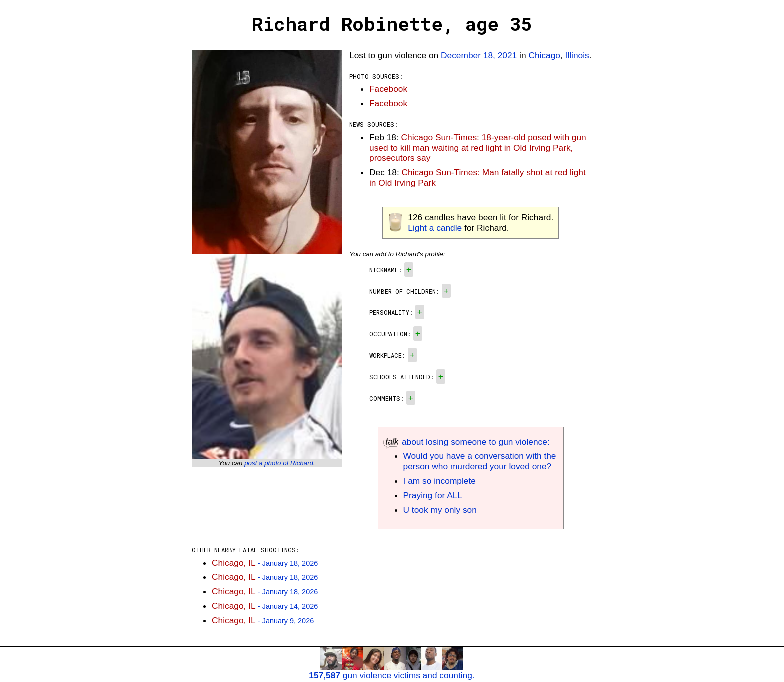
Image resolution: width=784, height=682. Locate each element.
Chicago (544, 55)
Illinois (577, 55)
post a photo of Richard (279, 463)
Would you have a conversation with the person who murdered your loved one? (480, 461)
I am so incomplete (440, 481)
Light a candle (435, 228)
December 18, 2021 (479, 55)
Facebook (388, 89)
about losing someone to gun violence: (467, 442)
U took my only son (440, 510)
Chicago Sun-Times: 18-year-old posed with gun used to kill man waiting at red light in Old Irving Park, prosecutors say (478, 148)
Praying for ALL (433, 495)
